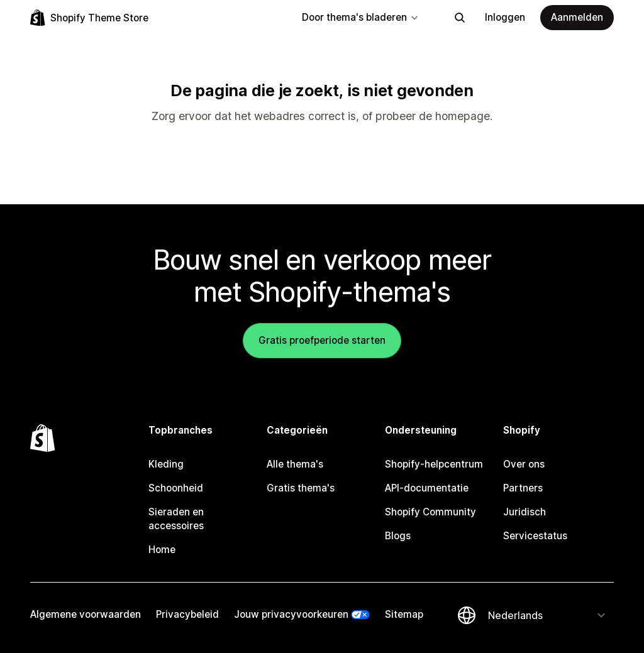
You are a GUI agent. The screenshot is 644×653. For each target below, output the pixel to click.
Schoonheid (176, 488)
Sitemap (404, 614)
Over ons (524, 464)
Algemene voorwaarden (86, 614)
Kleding (166, 464)
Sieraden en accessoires (176, 519)
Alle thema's (295, 464)
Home (162, 550)
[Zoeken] (460, 18)
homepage (463, 116)
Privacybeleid (187, 614)
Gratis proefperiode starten (322, 340)
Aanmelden (577, 17)
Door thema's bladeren (361, 17)
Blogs (398, 536)
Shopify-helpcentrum (434, 464)
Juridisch (525, 512)
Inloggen (505, 17)
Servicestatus (535, 536)
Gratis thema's (301, 488)
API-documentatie (427, 488)
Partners (523, 488)
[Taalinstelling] (547, 615)
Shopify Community (430, 512)
